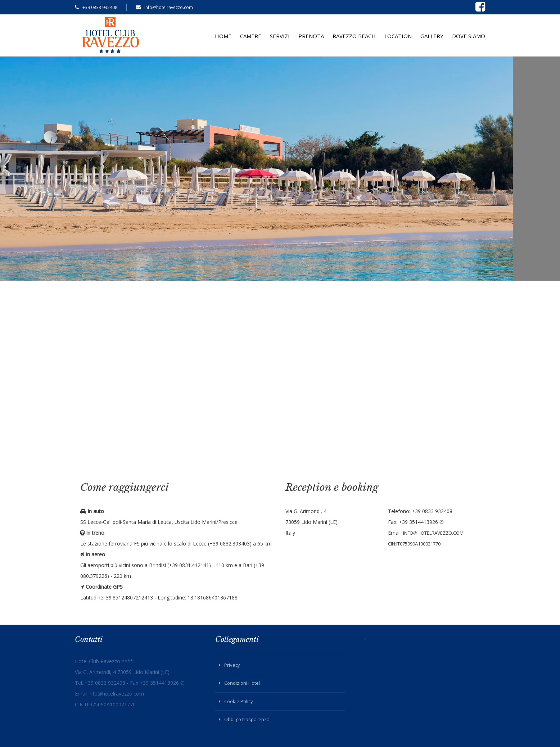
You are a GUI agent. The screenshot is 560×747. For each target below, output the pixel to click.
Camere (251, 36)
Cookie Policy (239, 701)
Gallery (432, 36)
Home (223, 36)
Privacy (232, 665)
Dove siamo (469, 36)
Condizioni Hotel (242, 683)
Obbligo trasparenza (247, 719)
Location (398, 36)
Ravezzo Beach (354, 36)
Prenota (311, 36)
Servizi (280, 36)
